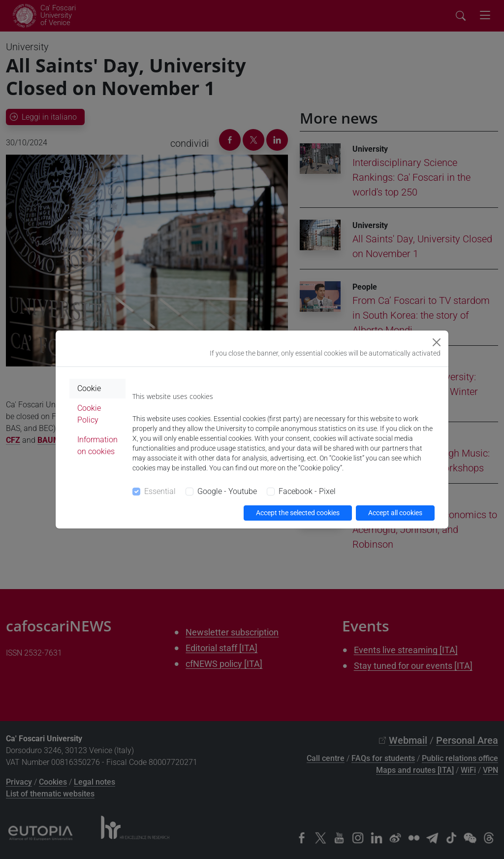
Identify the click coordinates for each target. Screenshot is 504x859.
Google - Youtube (227, 491)
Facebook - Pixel (307, 491)
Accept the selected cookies (298, 513)
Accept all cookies (395, 513)
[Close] (437, 342)
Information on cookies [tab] (97, 446)
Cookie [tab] (89, 388)
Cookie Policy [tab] (89, 414)
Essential (160, 491)
